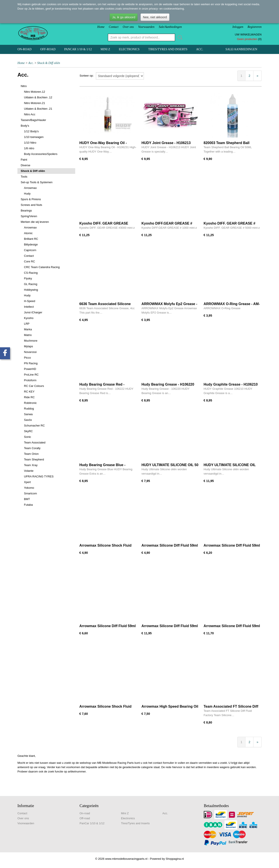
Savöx (28, 420)
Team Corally (32, 448)
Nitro (24, 86)
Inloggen (238, 27)
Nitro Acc (30, 114)
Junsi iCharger (33, 312)
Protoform (30, 380)
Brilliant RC (31, 239)
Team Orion (31, 454)
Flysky (28, 278)
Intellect (29, 307)
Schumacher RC (34, 426)
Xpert (27, 482)
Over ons (128, 27)
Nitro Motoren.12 (35, 92)
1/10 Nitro (30, 143)
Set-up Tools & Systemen (37, 182)
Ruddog (29, 409)
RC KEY (29, 392)
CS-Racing (31, 273)
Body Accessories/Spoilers (41, 154)
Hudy (27, 194)
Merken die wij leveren (35, 222)
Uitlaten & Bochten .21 (38, 109)
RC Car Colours (34, 386)
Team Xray (31, 465)
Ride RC (29, 397)
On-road (25, 49)
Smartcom (30, 493)
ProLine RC (31, 375)
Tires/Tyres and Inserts (168, 49)
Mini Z (105, 49)
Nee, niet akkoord (155, 17)
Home (101, 27)
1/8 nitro (29, 148)
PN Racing (31, 363)
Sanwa (28, 414)
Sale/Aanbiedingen (170, 27)
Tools (24, 177)
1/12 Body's (31, 131)
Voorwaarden (146, 27)
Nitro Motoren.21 (35, 103)
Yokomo (29, 488)
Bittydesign (31, 244)
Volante (29, 471)
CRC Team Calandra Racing (42, 267)
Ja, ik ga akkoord (124, 17)
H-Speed (30, 301)
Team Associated (35, 442)
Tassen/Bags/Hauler (33, 120)
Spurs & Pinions (31, 199)
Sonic (28, 437)
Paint (24, 160)
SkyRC (28, 431)
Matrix (28, 335)
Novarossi (30, 352)
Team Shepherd (34, 459)
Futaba (28, 505)
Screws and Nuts (31, 205)
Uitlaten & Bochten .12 (38, 97)
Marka (28, 329)
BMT (27, 499)
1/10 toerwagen (34, 137)
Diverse (26, 165)
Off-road (48, 49)
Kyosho (29, 318)
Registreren (255, 27)
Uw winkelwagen (248, 34)
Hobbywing (31, 290)
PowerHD (30, 369)
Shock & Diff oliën (49, 63)
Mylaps (28, 346)
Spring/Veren (29, 216)
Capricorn (30, 250)
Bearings (26, 211)
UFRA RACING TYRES (39, 476)
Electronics (129, 49)
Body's (25, 126)
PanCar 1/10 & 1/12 (78, 49)
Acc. (200, 49)
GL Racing (31, 284)
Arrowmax (30, 188)
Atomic (28, 233)
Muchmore (31, 341)
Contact (114, 27)
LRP (27, 324)
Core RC (30, 261)
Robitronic (30, 403)
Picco (27, 358)
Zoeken (179, 37)
